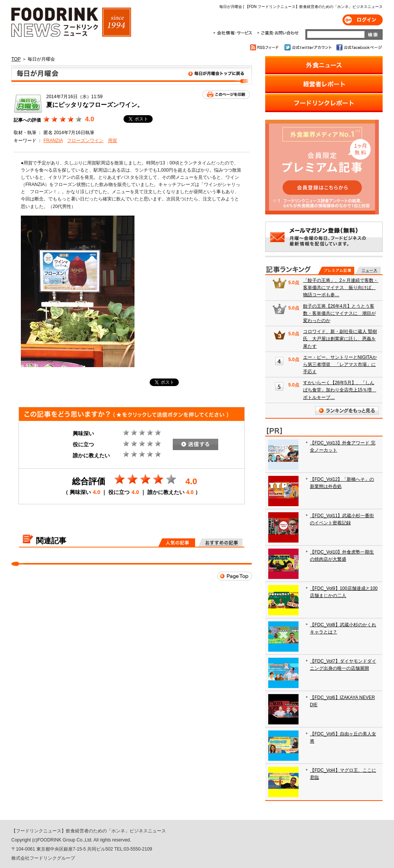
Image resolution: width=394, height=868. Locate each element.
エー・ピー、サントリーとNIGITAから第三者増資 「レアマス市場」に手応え (340, 364)
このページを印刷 (226, 95)
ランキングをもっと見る (347, 411)
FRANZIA (53, 141)
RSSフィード (265, 47)
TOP (16, 59)
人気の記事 (177, 543)
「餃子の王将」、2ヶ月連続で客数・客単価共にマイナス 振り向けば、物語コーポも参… (341, 288)
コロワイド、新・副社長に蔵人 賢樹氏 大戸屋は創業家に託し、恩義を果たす (340, 339)
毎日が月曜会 (132, 75)
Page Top (235, 576)
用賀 (113, 141)
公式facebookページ (359, 47)
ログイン (363, 20)
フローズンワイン (85, 141)
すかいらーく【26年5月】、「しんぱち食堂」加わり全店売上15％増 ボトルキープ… (340, 390)
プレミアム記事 (336, 271)
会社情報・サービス (234, 33)
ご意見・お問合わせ (278, 33)
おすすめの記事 (220, 543)
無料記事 (368, 271)
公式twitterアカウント (309, 47)
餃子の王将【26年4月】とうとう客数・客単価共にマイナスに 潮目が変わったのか (339, 313)
